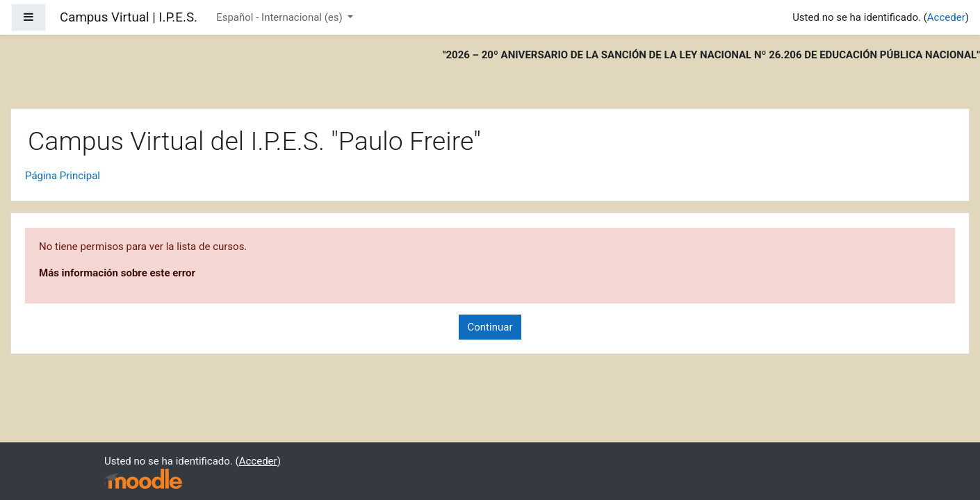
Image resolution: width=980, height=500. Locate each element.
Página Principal (63, 176)
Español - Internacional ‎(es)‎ (280, 17)
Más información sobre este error (117, 273)
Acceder (946, 17)
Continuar (490, 327)
